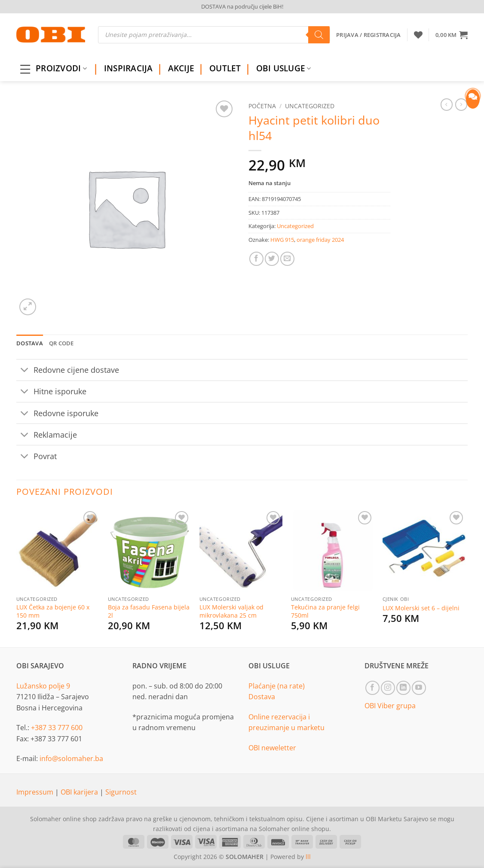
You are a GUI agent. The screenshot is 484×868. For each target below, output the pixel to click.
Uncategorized (310, 106)
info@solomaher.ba (71, 758)
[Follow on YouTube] (419, 688)
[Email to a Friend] (287, 259)
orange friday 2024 (320, 240)
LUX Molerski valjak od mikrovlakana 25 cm (231, 611)
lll (308, 857)
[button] (452, 35)
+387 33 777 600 (57, 728)
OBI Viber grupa (390, 706)
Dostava (262, 697)
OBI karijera (80, 792)
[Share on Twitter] (272, 259)
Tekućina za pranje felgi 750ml (325, 611)
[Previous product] (461, 104)
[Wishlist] (418, 35)
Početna (262, 106)
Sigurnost (121, 792)
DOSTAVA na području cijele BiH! (242, 6)
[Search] (319, 35)
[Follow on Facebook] (372, 688)
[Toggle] (25, 371)
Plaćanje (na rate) (277, 686)
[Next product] (447, 104)
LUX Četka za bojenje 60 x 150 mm (53, 611)
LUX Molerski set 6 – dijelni (421, 608)
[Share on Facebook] (256, 259)
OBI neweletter (272, 748)
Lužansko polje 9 (43, 686)
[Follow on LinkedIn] (403, 688)
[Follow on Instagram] (388, 688)
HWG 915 (282, 240)
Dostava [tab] (30, 343)
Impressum (36, 792)
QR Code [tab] (61, 343)
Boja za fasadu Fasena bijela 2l (149, 611)
